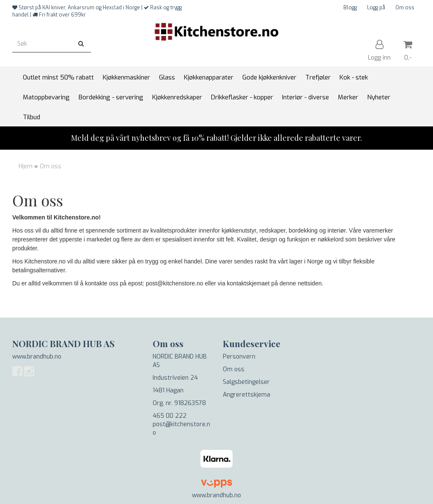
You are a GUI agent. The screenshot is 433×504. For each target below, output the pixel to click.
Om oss (405, 8)
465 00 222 (170, 416)
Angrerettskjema (247, 395)
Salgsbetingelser (246, 382)
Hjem (26, 166)
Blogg (350, 8)
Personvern (239, 357)
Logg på (376, 8)
